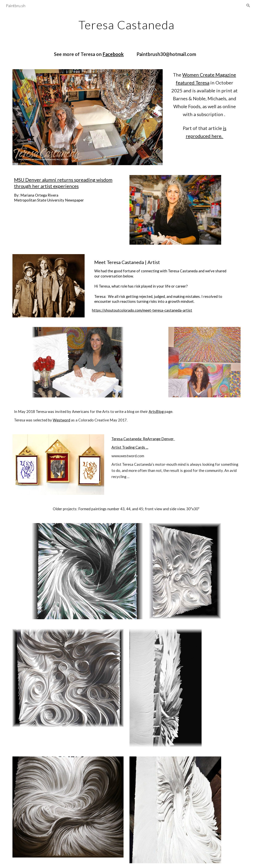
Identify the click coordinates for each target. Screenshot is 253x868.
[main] (126, 25)
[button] (248, 6)
